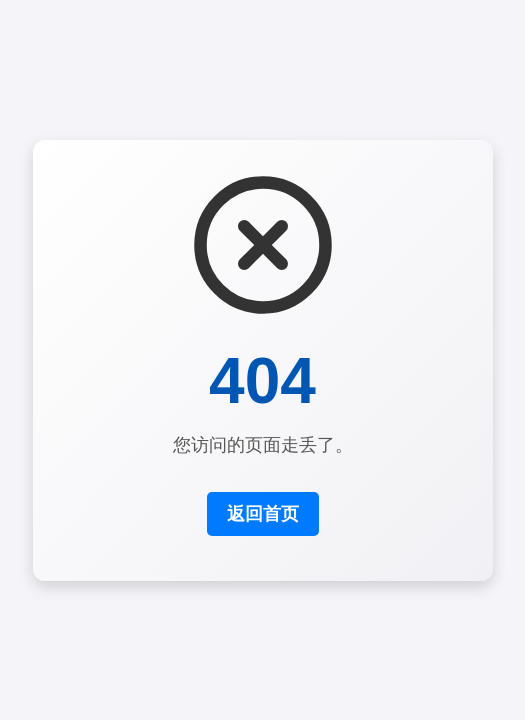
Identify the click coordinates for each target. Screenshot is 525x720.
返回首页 (263, 514)
